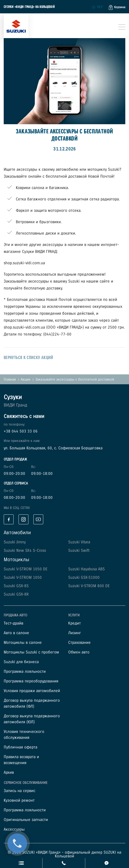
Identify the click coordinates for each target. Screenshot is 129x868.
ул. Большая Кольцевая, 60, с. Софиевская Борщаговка (53, 448)
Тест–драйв (13, 623)
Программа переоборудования (31, 681)
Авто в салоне (16, 633)
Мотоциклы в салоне (23, 643)
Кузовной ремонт (19, 801)
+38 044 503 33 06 (21, 431)
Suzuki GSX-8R (16, 594)
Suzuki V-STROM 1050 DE (26, 569)
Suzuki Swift (79, 551)
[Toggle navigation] (122, 27)
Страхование (79, 643)
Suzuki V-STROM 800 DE (89, 586)
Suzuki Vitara (79, 542)
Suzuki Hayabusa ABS (86, 569)
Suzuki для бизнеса (21, 662)
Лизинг (75, 633)
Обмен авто (79, 652)
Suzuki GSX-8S (16, 586)
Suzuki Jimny (15, 542)
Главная (10, 379)
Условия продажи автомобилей (32, 691)
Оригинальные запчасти (26, 820)
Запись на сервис (20, 791)
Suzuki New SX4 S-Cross (25, 551)
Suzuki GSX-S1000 (84, 578)
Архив (9, 773)
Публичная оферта (21, 747)
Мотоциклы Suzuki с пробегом (31, 652)
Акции (26, 379)
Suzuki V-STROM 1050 (23, 578)
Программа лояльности (25, 672)
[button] (117, 7)
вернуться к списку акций (29, 358)
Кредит (75, 623)
